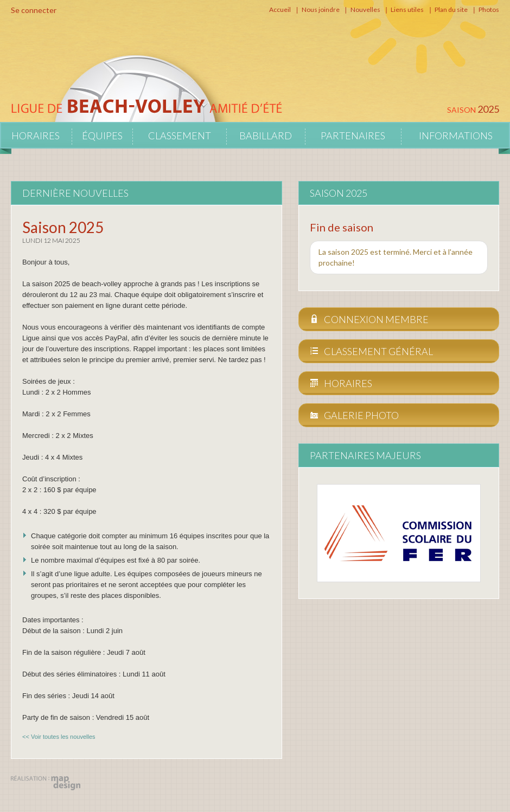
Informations (456, 136)
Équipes (102, 136)
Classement (180, 136)
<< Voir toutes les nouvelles (59, 737)
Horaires (36, 136)
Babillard (266, 136)
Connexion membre (369, 319)
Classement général (371, 351)
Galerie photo (354, 415)
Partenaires (353, 136)
